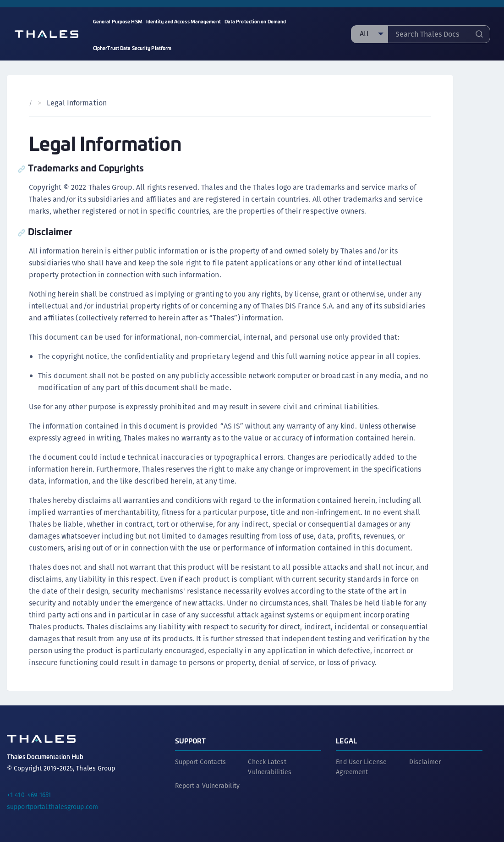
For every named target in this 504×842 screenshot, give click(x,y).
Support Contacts (201, 762)
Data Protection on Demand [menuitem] (255, 21)
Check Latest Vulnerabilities (270, 767)
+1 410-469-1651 (29, 795)
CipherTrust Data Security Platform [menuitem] (132, 48)
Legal (346, 740)
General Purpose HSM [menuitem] (118, 21)
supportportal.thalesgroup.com (52, 807)
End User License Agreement (361, 767)
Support (191, 740)
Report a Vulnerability (207, 786)
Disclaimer (425, 762)
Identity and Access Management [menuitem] (184, 21)
